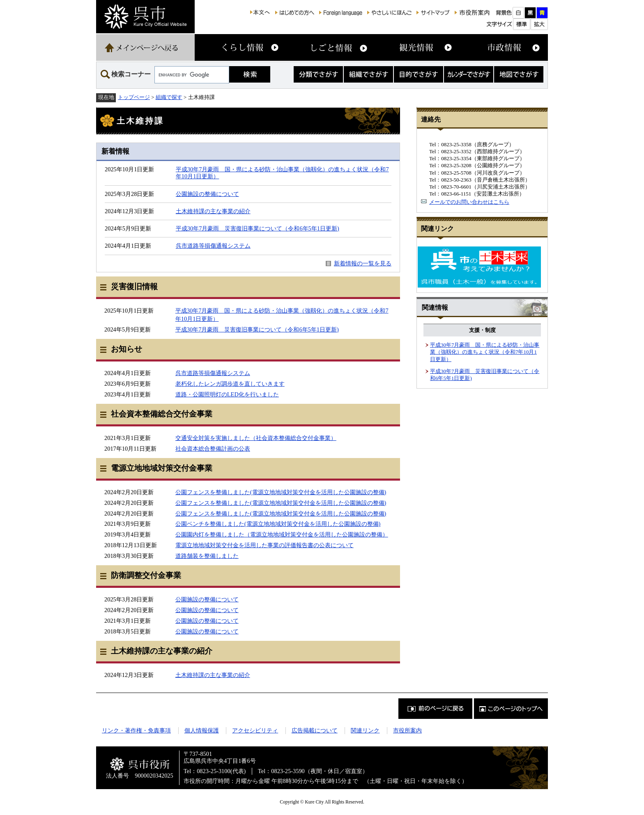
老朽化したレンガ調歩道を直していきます (230, 384)
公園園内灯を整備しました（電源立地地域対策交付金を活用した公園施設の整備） (282, 534)
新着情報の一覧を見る (363, 263)
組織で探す (169, 97)
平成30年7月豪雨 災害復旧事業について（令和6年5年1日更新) (258, 228)
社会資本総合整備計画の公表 (213, 449)
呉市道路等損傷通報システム (213, 246)
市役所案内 (407, 730)
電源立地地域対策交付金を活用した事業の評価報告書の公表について (264, 545)
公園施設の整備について (207, 194)
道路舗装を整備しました (207, 556)
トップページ (134, 97)
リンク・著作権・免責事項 (136, 730)
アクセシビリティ (255, 730)
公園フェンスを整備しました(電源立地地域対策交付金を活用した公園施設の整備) (281, 492)
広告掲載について (315, 730)
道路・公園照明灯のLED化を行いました (227, 394)
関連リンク (365, 730)
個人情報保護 (202, 730)
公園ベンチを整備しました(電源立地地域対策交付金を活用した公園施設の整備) (278, 524)
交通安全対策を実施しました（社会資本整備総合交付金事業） (256, 438)
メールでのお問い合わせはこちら (469, 202)
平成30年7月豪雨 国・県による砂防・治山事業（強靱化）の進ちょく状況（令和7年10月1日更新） (485, 352)
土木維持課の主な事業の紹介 (213, 211)
